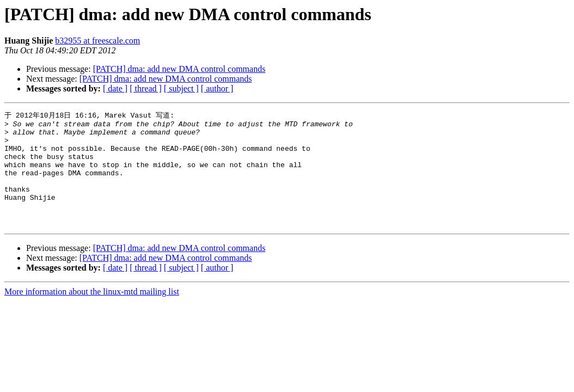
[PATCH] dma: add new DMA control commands (179, 69)
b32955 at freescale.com (97, 41)
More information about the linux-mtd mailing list (92, 313)
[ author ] (217, 88)
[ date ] (115, 88)
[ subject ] (181, 88)
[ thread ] (146, 88)
